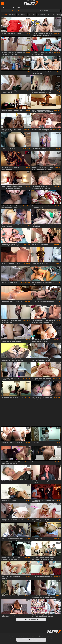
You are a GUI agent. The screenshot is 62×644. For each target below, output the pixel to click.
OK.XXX (27, 443)
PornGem (57, 244)
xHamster (27, 33)
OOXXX (58, 148)
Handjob (42, 15)
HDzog (58, 263)
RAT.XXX (57, 519)
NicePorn (27, 91)
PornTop (27, 577)
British (32, 15)
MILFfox (57, 302)
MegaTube (27, 129)
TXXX (58, 282)
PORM (28, 340)
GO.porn (27, 462)
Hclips (28, 225)
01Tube (27, 359)
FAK (59, 359)
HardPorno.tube (25, 282)
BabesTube (57, 129)
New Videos (16, 11)
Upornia (58, 225)
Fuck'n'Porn (26, 321)
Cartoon (23, 15)
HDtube (27, 519)
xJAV (58, 558)
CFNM (51, 15)
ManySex (57, 168)
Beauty (13, 15)
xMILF (28, 53)
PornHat (27, 110)
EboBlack (57, 397)
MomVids (57, 53)
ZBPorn (27, 168)
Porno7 (31, 3)
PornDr (28, 538)
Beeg (58, 72)
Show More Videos (31, 620)
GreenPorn (27, 148)
